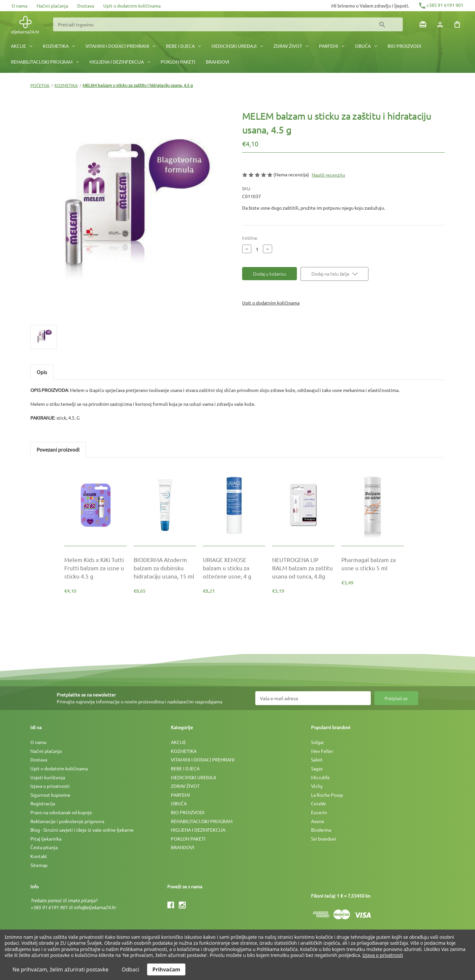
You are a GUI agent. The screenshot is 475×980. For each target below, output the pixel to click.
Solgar (317, 742)
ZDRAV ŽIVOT (291, 46)
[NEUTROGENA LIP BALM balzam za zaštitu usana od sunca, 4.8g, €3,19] (303, 568)
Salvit (317, 759)
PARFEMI (332, 46)
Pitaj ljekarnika (46, 839)
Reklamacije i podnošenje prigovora (67, 821)
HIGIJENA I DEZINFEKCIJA (120, 62)
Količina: (250, 238)
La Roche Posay (327, 795)
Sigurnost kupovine (50, 795)
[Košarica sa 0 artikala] (457, 24)
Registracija (43, 803)
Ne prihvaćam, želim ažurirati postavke (61, 969)
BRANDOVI (218, 62)
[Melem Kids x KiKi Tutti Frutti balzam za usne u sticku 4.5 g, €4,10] (95, 568)
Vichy (317, 786)
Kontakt (39, 856)
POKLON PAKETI (178, 62)
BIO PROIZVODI (404, 46)
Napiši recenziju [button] (328, 175)
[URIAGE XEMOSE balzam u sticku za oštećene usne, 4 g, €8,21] (234, 568)
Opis (42, 372)
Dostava (86, 6)
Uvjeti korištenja (48, 777)
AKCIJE (22, 46)
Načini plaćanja (52, 6)
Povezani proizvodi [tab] (58, 449)
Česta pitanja (44, 847)
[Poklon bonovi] (423, 24)
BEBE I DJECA (183, 46)
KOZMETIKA (59, 46)
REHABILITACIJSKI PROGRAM (45, 62)
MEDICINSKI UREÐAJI (237, 46)
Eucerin (319, 812)
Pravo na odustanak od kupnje (61, 812)
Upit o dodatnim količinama (132, 6)
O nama (19, 6)
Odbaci (130, 969)
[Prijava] (440, 24)
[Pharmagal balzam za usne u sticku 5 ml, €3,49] (373, 564)
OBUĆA (366, 46)
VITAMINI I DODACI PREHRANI (120, 46)
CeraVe (318, 803)
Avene (318, 821)
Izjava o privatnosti (50, 786)
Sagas (317, 768)
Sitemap (39, 865)
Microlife (320, 777)
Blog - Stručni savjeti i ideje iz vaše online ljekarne (82, 830)
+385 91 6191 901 (441, 5)
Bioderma (321, 830)
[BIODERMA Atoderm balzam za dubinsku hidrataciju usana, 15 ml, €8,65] (165, 568)
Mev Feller (322, 751)
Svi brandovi (324, 839)
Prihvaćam (166, 969)
